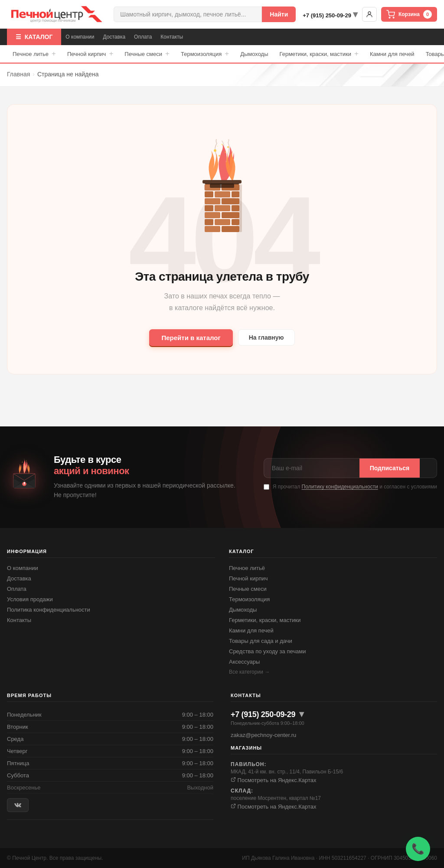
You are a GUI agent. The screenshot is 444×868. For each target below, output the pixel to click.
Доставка (114, 37)
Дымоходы (254, 54)
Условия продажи (30, 599)
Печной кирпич (90, 54)
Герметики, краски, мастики (319, 54)
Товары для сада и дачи (261, 641)
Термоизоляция (205, 54)
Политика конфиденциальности (49, 610)
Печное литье (34, 54)
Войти (369, 14)
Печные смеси (147, 54)
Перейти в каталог (191, 338)
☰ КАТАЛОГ (34, 37)
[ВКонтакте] (18, 805)
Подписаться (390, 468)
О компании (80, 37)
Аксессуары (244, 662)
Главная (18, 74)
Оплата (143, 37)
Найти (279, 14)
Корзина (409, 14)
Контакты (172, 37)
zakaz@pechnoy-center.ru (263, 735)
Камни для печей (392, 54)
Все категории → (249, 672)
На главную (266, 337)
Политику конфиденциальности (340, 487)
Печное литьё (247, 568)
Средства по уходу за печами (267, 651)
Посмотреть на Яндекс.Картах (274, 780)
